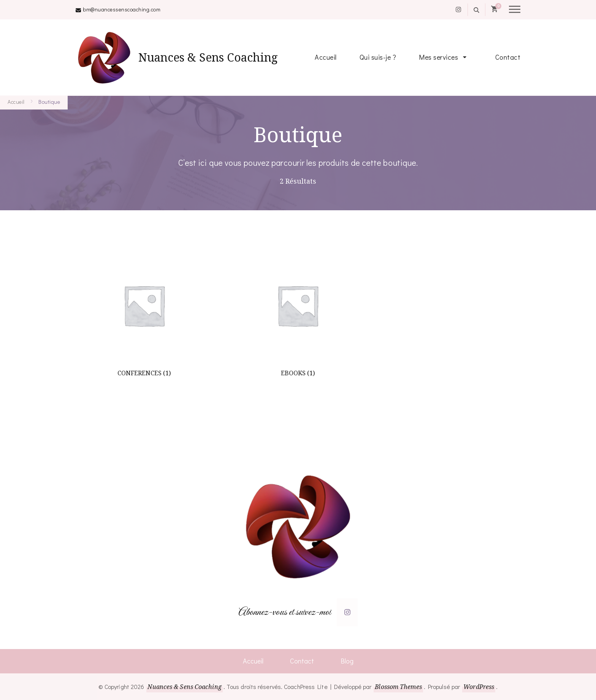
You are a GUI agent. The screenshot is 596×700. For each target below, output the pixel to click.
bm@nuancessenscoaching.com (122, 9)
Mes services (438, 57)
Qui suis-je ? (378, 57)
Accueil (326, 57)
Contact (508, 57)
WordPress (479, 687)
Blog (347, 661)
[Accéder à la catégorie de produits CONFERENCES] (144, 314)
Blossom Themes (398, 687)
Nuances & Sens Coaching (208, 57)
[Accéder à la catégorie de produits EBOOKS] (298, 314)
